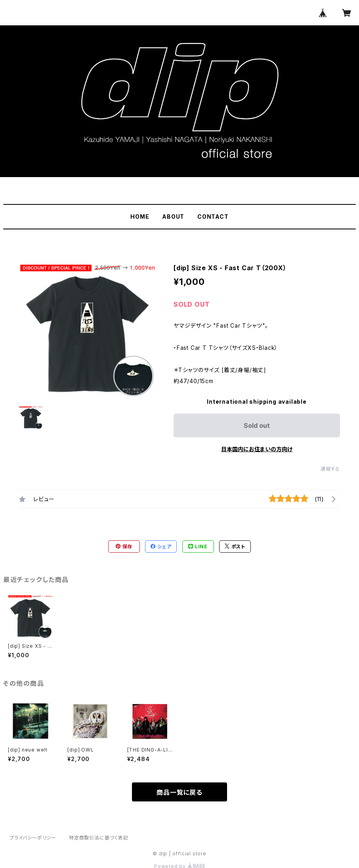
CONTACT (213, 217)
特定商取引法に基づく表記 (99, 838)
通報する (330, 469)
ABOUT (173, 217)
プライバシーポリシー (33, 838)
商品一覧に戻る (179, 792)
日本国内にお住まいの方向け (257, 449)
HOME (140, 217)
